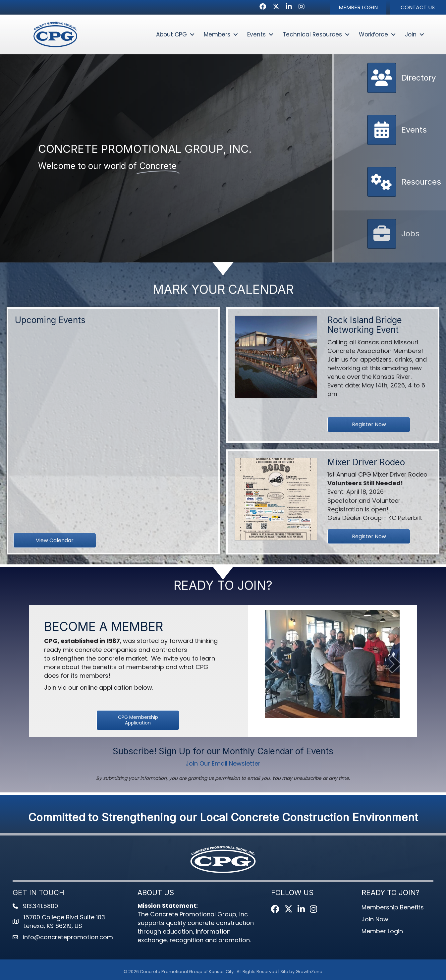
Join (411, 34)
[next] (395, 664)
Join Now (375, 919)
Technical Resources (312, 34)
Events (256, 34)
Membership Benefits (393, 907)
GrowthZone (309, 972)
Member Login (382, 931)
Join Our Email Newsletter (223, 763)
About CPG (171, 34)
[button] (358, 7)
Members (217, 34)
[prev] (270, 664)
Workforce (373, 34)
